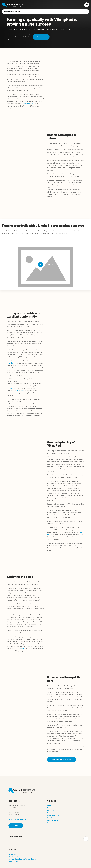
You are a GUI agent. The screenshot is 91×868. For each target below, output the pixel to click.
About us (50, 810)
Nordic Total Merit (20, 648)
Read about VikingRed (19, 37)
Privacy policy (13, 854)
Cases (49, 805)
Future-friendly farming (56, 823)
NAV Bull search (53, 820)
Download (51, 818)
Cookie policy (13, 861)
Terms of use (13, 856)
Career (50, 813)
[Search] (45, 12)
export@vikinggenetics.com (18, 819)
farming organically (29, 104)
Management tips (53, 815)
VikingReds (20, 390)
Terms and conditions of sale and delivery (23, 859)
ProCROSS (10, 388)
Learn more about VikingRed (62, 759)
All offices (16, 826)
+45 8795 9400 (16, 812)
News (49, 808)
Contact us (42, 37)
